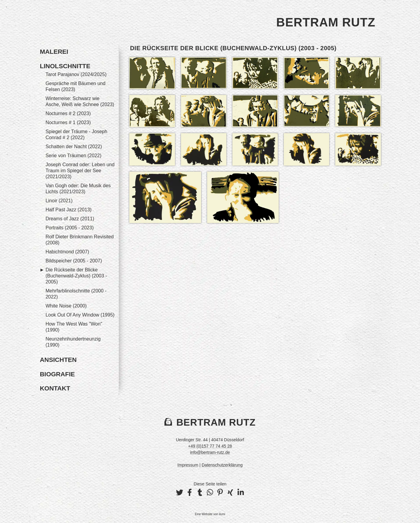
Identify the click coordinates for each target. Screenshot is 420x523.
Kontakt (55, 388)
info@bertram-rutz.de (210, 452)
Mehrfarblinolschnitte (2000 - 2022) (76, 294)
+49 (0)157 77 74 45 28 (210, 446)
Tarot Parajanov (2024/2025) (76, 74)
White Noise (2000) (66, 306)
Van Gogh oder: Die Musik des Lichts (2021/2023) (78, 189)
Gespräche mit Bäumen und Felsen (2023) (75, 86)
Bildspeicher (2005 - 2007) (74, 261)
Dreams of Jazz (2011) (70, 219)
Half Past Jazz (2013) (68, 210)
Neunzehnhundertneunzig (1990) (73, 342)
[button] (179, 493)
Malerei (54, 52)
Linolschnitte (65, 66)
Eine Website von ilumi (210, 514)
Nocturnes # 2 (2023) (68, 113)
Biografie (57, 374)
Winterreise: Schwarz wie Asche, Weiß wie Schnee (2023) (80, 101)
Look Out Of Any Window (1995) (80, 315)
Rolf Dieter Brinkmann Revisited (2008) (80, 240)
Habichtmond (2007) (67, 252)
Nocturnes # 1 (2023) (68, 122)
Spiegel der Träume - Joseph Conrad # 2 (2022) (76, 135)
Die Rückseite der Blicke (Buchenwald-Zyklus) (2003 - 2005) (76, 276)
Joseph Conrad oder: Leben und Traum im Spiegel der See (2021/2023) (80, 171)
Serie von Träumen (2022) (73, 156)
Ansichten (58, 360)
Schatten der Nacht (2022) (74, 147)
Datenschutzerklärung (222, 465)
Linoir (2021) (59, 201)
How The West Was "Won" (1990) (74, 327)
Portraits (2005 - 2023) (69, 228)
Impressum (188, 465)
